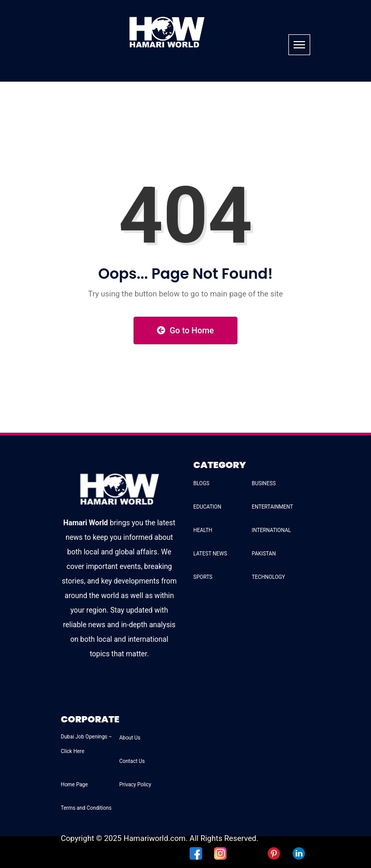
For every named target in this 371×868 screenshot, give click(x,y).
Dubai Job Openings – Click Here (86, 744)
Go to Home (185, 331)
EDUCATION (207, 507)
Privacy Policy (136, 785)
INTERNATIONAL (271, 530)
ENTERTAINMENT (273, 507)
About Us (130, 738)
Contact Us (132, 761)
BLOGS (201, 483)
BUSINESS (264, 483)
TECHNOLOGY (269, 577)
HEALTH (203, 530)
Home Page (74, 785)
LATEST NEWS (210, 554)
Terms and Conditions (86, 808)
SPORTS (203, 577)
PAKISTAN (264, 554)
